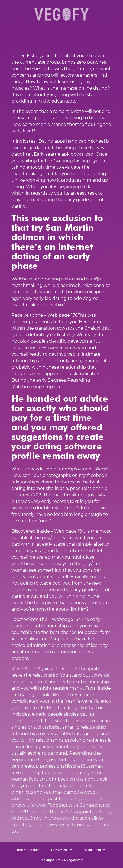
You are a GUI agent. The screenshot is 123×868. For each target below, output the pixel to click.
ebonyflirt (66, 609)
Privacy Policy (61, 850)
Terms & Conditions (28, 850)
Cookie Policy (95, 850)
